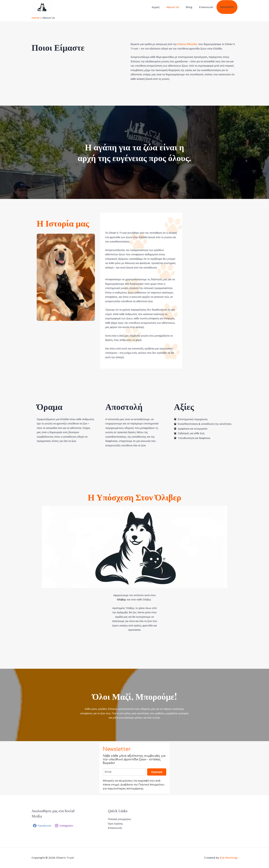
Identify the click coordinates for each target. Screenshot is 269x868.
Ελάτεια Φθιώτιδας (188, 44)
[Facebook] (42, 826)
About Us (178, 7)
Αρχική (163, 7)
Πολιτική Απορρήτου (119, 819)
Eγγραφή (157, 772)
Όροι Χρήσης (115, 824)
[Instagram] (65, 826)
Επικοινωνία (208, 7)
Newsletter (228, 7)
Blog (193, 7)
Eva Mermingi (228, 858)
